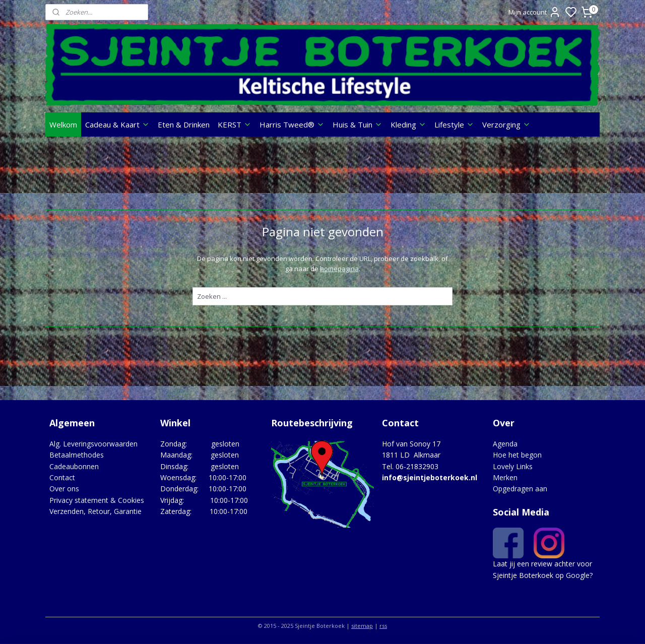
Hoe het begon (517, 455)
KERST (235, 124)
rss (383, 626)
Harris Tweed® (292, 124)
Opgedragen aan (520, 489)
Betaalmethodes (77, 455)
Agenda (505, 444)
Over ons (64, 489)
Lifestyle (454, 124)
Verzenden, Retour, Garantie (95, 511)
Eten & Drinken (184, 124)
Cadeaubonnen (74, 466)
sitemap (362, 626)
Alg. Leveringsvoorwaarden (93, 444)
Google (578, 575)
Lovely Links (513, 466)
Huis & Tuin (358, 124)
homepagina (339, 269)
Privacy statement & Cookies (97, 500)
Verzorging (506, 124)
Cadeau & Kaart (117, 124)
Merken (505, 477)
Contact (62, 477)
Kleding (408, 124)
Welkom (63, 124)
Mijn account (535, 12)
